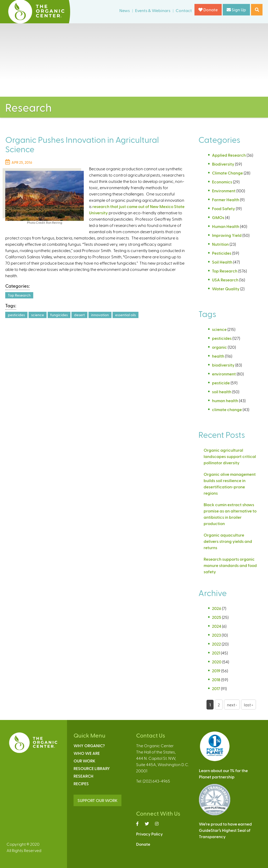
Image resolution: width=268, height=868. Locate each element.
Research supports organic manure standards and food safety (230, 565)
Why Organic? (89, 746)
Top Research (19, 295)
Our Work (84, 761)
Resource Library (92, 768)
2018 (216, 679)
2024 (217, 626)
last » (249, 705)
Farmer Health (226, 200)
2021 (216, 653)
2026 (217, 608)
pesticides (16, 315)
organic (219, 347)
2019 (216, 671)
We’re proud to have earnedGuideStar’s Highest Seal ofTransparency (225, 830)
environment (224, 374)
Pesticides (222, 253)
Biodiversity (223, 164)
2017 (216, 688)
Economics (222, 182)
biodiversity (223, 365)
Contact (184, 10)
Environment (224, 191)
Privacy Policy (149, 834)
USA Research (225, 280)
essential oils (125, 315)
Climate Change (227, 173)
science (38, 315)
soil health (222, 392)
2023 (216, 635)
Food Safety (224, 208)
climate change (227, 409)
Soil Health (222, 262)
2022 (216, 644)
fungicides (59, 315)
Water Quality (226, 289)
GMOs (218, 217)
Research (83, 776)
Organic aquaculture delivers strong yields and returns (228, 541)
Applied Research (229, 155)
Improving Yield (227, 235)
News (125, 10)
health (218, 356)
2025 (217, 617)
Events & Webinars (153, 10)
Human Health (226, 226)
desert (79, 315)
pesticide (221, 383)
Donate (208, 10)
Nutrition (220, 244)
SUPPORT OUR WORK (97, 800)
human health (225, 400)
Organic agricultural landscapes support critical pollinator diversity (230, 456)
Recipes (81, 784)
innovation (100, 315)
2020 (217, 662)
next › (232, 705)
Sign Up (236, 10)
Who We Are (87, 753)
